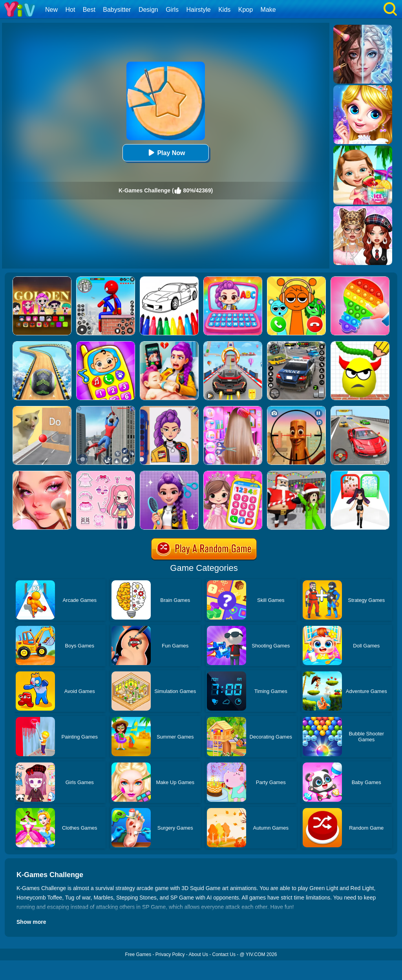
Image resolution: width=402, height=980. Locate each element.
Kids (224, 10)
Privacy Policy (170, 954)
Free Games (138, 954)
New (51, 10)
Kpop (246, 10)
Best (89, 10)
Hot (70, 10)
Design (148, 10)
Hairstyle (199, 10)
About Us (198, 954)
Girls (172, 10)
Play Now (165, 153)
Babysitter (117, 10)
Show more (31, 922)
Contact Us (224, 954)
